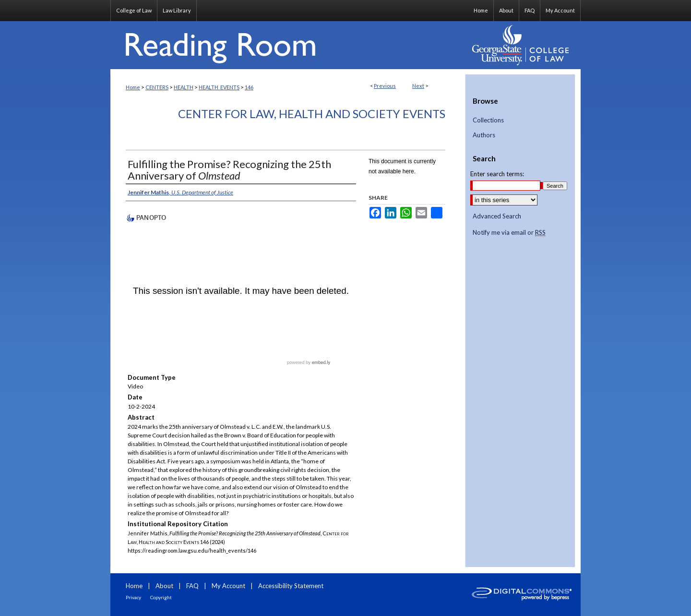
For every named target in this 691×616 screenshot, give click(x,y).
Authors (484, 135)
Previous (385, 86)
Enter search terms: (497, 174)
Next (418, 86)
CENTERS (157, 87)
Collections (488, 120)
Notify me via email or (509, 233)
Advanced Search (497, 216)
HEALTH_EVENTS (219, 87)
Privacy (133, 597)
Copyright (161, 597)
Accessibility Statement (291, 586)
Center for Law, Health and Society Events (312, 114)
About (164, 586)
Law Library (177, 10)
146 (249, 87)
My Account (228, 586)
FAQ (192, 586)
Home (133, 87)
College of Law (134, 10)
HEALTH (184, 87)
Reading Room (288, 45)
